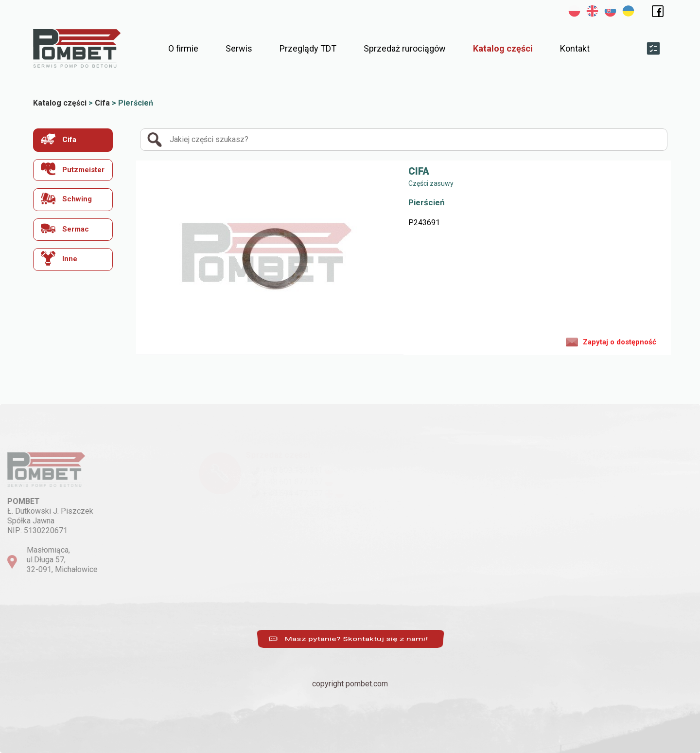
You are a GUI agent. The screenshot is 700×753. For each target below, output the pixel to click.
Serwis (239, 48)
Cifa (59, 139)
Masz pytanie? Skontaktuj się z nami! (347, 639)
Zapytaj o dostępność (611, 341)
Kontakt (575, 48)
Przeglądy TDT (308, 48)
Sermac (65, 228)
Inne (59, 258)
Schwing (66, 198)
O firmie (183, 48)
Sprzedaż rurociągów (405, 48)
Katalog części (503, 48)
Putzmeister (73, 169)
